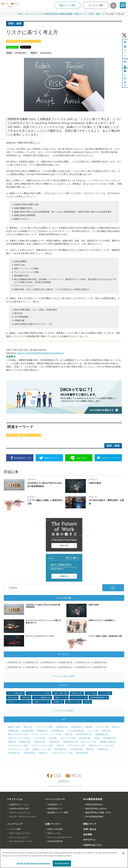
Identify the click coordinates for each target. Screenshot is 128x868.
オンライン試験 (96, 5)
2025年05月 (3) (83, 667)
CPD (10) (26, 698)
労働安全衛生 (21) (70, 742)
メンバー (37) (93, 731)
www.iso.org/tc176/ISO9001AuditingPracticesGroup (41, 353)
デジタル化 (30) (39, 738)
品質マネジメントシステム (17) (101, 745)
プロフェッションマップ (20, 813)
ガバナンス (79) (102, 727)
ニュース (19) (105, 693)
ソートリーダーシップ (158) (38, 693)
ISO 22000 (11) (82, 753)
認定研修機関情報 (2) (99, 698)
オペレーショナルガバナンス (60, 837)
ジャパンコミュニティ (19, 837)
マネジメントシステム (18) (42, 745)
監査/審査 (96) (62, 727)
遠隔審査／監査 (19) (108, 742)
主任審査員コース (55, 804)
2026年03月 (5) (15, 662)
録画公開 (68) (28, 731)
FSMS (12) (43, 753)
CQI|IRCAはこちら (92, 845)
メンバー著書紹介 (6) (42, 698)
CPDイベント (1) (73, 702)
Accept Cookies (62, 863)
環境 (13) (90, 749)
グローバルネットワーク (20, 833)
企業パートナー (53, 824)
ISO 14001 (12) (14, 753)
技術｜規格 (94, 14)
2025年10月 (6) (100, 662)
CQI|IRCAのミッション (19, 804)
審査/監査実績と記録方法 (96, 808)
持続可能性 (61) (57, 731)
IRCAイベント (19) (89, 742)
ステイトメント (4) (79, 698)
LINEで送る (12, 47)
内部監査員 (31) (102, 734)
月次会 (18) (12, 698)
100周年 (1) (58, 702)
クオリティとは (15, 799)
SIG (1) (87, 702)
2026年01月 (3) (49, 662)
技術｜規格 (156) (60, 693)
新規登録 (125, 63)
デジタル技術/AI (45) (76, 731)
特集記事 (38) (77, 693)
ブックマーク (111, 458)
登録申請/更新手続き (94, 804)
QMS (21, 41)
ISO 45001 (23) (109, 738)
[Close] (123, 853)
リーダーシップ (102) (44, 727)
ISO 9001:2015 (12, 41)
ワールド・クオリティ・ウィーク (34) (46, 734)
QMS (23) (12, 742)
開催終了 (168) (14, 727)
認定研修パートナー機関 (58, 813)
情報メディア (80, 14)
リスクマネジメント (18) (18, 745)
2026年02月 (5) (32, 662)
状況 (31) (69, 734)
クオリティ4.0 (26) (68, 738)
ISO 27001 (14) (61, 749)
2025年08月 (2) (32, 667)
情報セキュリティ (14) (42, 749)
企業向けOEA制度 (55, 829)
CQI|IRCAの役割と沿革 (19, 808)
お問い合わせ (90, 829)
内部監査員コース (55, 808)
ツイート (52, 458)
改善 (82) (89, 727)
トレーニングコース (55, 799)
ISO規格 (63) (42, 731)
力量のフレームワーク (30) (19, 738)
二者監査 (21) (54, 742)
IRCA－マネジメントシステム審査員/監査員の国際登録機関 (41, 14)
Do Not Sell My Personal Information (33, 863)
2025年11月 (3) (83, 662)
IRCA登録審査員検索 (94, 817)
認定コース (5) (61, 698)
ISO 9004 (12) (29, 753)
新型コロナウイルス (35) (18, 734)
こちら (38, 143)
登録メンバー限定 (67, 5)
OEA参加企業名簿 (55, 841)
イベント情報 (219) (15, 693)
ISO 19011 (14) (76, 749)
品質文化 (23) (39, 742)
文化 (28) (53, 738)
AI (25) (97, 738)
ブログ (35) (91, 693)
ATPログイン (90, 839)
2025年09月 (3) (15, 667)
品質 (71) (116, 727)
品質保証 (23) (25, 742)
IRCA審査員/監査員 (93, 799)
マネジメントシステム (33, 41)
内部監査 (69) (13, 731)
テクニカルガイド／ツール (21, 841)
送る (82, 458)
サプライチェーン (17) (76, 745)
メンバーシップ (15, 824)
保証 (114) (28, 727)
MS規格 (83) (76, 727)
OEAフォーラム (54, 833)
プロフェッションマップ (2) (19, 702)
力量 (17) (60, 745)
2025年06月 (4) (66, 667)
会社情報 (87, 834)
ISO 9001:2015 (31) (84, 734)
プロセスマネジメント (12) (62, 753)
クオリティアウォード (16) (19, 749)
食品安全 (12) (103, 749)
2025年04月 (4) (100, 667)
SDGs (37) (106, 731)
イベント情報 (15, 829)
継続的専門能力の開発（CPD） (99, 813)
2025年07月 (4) (49, 667)
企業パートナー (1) (42, 702)
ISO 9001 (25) (85, 738)
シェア (22, 458)
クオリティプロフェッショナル (22, 817)
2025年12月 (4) (66, 662)
